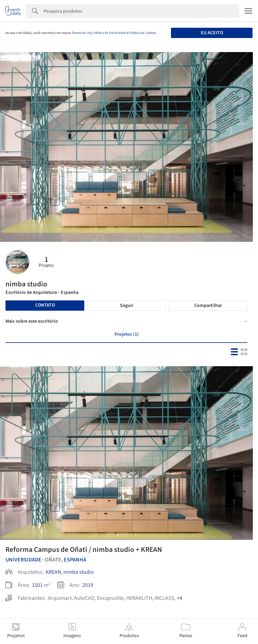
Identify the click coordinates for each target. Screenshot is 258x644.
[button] (118, 535)
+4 (180, 598)
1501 (37, 585)
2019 (88, 585)
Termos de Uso (82, 33)
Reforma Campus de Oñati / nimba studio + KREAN (84, 549)
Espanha (75, 560)
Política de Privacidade (110, 33)
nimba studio (79, 572)
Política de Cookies (143, 33)
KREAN (53, 572)
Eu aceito (212, 33)
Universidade (23, 560)
